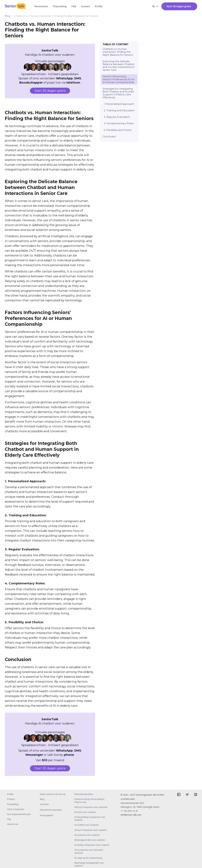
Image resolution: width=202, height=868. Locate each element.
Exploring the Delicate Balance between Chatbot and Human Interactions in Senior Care (119, 66)
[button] (155, 6)
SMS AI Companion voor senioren (91, 807)
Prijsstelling (60, 6)
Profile (99, 6)
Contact (86, 6)
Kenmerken (41, 6)
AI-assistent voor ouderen (87, 835)
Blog (8, 16)
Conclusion (109, 137)
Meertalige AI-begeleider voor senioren (89, 864)
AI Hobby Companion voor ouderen (92, 845)
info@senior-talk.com (131, 815)
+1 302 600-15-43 (129, 811)
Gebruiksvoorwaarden (51, 810)
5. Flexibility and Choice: (118, 130)
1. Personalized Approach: (119, 104)
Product (11, 799)
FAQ (74, 6)
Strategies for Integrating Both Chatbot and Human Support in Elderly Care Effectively (118, 93)
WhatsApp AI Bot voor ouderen (90, 840)
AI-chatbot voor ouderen (87, 825)
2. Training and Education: (119, 110)
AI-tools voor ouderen (85, 812)
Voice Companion (16, 809)
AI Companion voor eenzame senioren (89, 851)
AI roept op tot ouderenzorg (88, 858)
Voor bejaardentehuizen (19, 814)
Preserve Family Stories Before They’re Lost (89, 801)
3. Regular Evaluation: (117, 117)
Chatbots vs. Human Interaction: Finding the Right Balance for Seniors (118, 52)
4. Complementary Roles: (119, 123)
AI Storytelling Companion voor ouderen (90, 818)
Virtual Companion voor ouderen (91, 830)
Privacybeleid (46, 815)
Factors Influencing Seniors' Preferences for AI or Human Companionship (118, 79)
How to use (13, 824)
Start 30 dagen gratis (50, 91)
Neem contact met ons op (53, 794)
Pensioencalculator (84, 794)
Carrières (44, 804)
